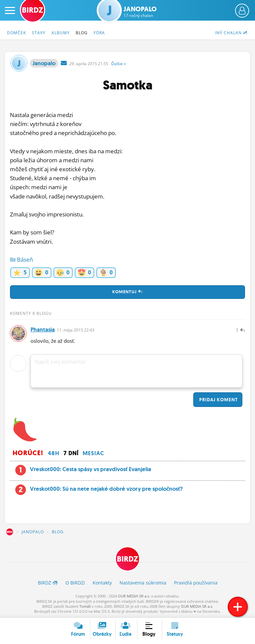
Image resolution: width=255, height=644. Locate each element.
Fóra (99, 33)
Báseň (21, 259)
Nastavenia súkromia (143, 583)
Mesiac (93, 453)
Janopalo (140, 12)
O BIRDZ (75, 583)
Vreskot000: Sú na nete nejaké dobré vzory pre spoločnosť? (106, 489)
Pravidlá (196, 583)
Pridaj (218, 400)
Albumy (61, 33)
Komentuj (127, 292)
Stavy (39, 33)
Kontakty (102, 583)
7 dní (71, 453)
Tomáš (85, 606)
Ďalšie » (119, 64)
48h (54, 453)
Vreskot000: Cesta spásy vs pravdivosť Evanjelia (90, 469)
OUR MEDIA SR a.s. (134, 596)
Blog (82, 33)
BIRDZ (10, 532)
